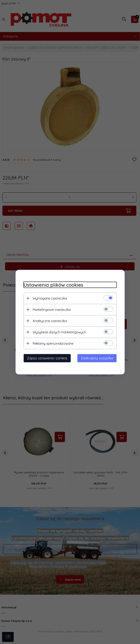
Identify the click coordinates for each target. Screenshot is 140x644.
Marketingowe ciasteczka (52, 309)
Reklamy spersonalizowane (53, 343)
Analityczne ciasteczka (50, 321)
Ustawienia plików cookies (53, 285)
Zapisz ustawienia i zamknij (47, 358)
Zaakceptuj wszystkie (97, 358)
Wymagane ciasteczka (50, 298)
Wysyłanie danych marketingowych (59, 332)
